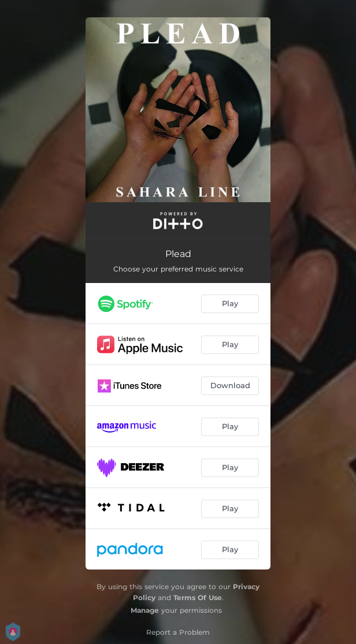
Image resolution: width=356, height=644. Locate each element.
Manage (145, 610)
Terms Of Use (198, 598)
